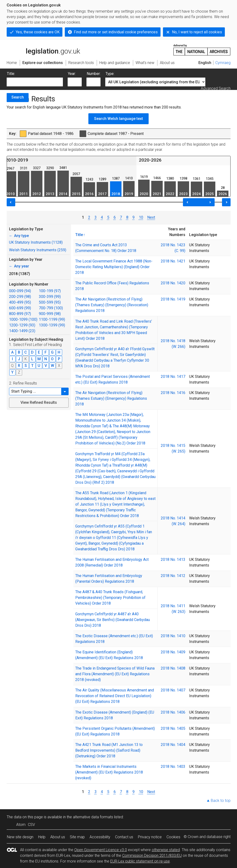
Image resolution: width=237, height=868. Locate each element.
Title (79, 235)
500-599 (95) (50, 302)
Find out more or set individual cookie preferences (116, 32)
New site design (20, 837)
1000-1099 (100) (23, 319)
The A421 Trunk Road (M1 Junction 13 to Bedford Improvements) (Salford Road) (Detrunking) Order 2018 (109, 750)
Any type (19, 236)
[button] (65, 391)
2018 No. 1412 (173, 576)
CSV (31, 825)
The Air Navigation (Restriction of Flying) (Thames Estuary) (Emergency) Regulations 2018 (111, 398)
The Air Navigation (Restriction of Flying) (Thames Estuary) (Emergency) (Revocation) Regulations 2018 (112, 305)
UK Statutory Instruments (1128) (36, 242)
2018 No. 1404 (173, 745)
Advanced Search (216, 88)
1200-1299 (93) (22, 325)
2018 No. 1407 (173, 690)
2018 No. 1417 (173, 377)
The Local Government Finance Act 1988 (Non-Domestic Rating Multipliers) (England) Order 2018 (114, 267)
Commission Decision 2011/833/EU (152, 856)
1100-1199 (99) (52, 319)
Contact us (124, 837)
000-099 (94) (20, 291)
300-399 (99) (50, 297)
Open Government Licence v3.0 (101, 850)
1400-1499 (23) (22, 331)
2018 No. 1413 (173, 560)
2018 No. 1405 (173, 728)
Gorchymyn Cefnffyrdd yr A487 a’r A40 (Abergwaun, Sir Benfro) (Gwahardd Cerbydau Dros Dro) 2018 (113, 620)
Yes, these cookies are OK (38, 32)
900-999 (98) (50, 314)
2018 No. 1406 (173, 712)
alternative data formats (93, 817)
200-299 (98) (20, 297)
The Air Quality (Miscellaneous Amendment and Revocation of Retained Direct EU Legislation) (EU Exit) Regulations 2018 (115, 696)
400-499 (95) (20, 302)
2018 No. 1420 (173, 283)
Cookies (173, 837)
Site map (77, 837)
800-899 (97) (20, 314)
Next (151, 217)
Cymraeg (223, 63)
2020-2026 (150, 160)
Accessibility (100, 837)
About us (58, 837)
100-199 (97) (50, 291)
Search (18, 97)
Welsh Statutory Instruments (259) (38, 250)
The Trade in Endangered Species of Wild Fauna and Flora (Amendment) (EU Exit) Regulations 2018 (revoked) (115, 674)
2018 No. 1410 (173, 636)
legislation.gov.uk (43, 49)
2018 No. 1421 (173, 261)
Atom (21, 825)
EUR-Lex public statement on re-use (140, 861)
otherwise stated (166, 850)
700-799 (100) (51, 308)
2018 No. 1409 (173, 652)
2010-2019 (17, 160)
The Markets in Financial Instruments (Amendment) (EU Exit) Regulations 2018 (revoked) (109, 772)
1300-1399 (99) (52, 325)
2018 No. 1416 (173, 393)
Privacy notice (150, 837)
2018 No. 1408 (173, 668)
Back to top (221, 801)
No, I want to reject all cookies (197, 32)
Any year (19, 266)
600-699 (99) (20, 308)
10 (141, 217)
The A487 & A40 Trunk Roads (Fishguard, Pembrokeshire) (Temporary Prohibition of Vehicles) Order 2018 (110, 598)
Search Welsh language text (118, 119)
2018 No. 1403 (173, 767)
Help (42, 837)
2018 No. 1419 (173, 299)
